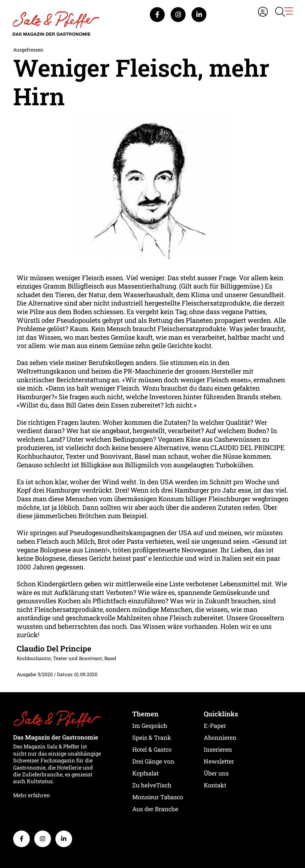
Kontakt (215, 785)
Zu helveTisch (152, 785)
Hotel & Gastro (152, 749)
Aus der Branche (155, 809)
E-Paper (215, 726)
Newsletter (219, 761)
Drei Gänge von (153, 761)
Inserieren (218, 749)
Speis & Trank (152, 737)
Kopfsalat (146, 773)
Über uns (216, 773)
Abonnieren (220, 737)
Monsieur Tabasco (158, 797)
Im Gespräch (150, 726)
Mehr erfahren (32, 795)
